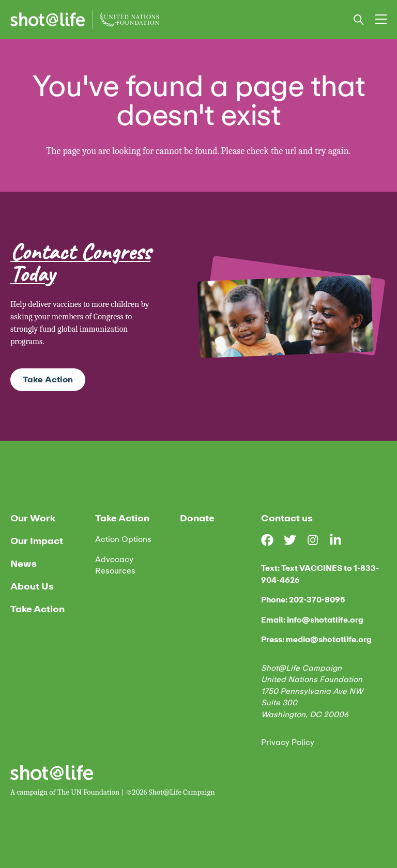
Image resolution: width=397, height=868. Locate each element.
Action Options (123, 540)
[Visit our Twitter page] (295, 540)
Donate (197, 518)
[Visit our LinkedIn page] (341, 540)
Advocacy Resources (115, 565)
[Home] (85, 19)
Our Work (33, 518)
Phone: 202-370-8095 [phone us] (303, 600)
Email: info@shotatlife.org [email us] (312, 620)
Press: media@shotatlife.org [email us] (316, 640)
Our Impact (37, 541)
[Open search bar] (359, 20)
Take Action (48, 379)
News (24, 564)
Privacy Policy (288, 743)
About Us (32, 586)
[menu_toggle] (381, 19)
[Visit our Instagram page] (318, 540)
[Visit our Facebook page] (272, 540)
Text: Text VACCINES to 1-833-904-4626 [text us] (320, 574)
